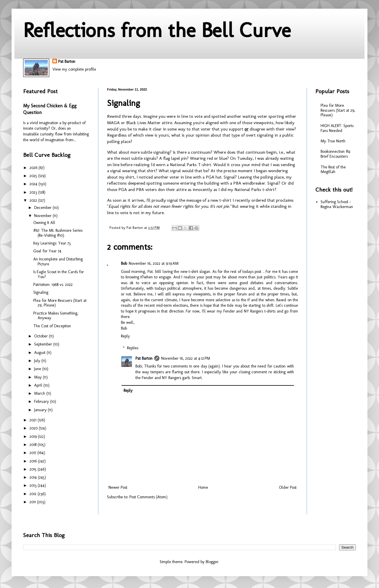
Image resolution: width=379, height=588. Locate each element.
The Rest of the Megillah (333, 170)
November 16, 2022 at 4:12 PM (186, 358)
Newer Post (118, 487)
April (39, 385)
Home (203, 487)
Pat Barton (67, 61)
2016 (34, 461)
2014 (34, 477)
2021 (34, 420)
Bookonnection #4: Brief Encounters (336, 154)
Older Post (288, 487)
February (42, 402)
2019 (34, 437)
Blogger (212, 562)
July (38, 361)
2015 (34, 469)
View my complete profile (74, 69)
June (38, 369)
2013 (34, 485)
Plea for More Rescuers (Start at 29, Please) (60, 303)
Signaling (41, 292)
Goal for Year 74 (47, 251)
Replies (133, 348)
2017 (33, 453)
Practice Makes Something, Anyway (56, 316)
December (43, 208)
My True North (333, 141)
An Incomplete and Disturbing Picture (58, 262)
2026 (34, 168)
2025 (34, 176)
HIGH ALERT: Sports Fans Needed (337, 128)
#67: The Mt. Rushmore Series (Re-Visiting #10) (58, 233)
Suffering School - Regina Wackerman (337, 204)
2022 (34, 200)
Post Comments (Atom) (148, 497)
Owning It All (44, 223)
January (41, 410)
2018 (34, 445)
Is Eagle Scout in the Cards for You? (59, 274)
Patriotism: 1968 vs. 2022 (53, 285)
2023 (34, 192)
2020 (34, 428)
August (40, 353)
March (40, 393)
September (44, 344)
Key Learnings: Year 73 (52, 243)
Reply (125, 336)
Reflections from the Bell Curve (157, 30)
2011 (33, 502)
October (42, 336)
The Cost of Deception (52, 326)
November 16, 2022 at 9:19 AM (154, 263)
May (38, 377)
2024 (34, 184)
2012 (34, 494)
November (43, 216)
